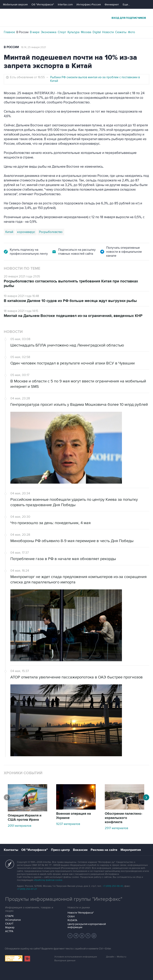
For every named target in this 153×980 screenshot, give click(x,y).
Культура (74, 32)
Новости (108, 32)
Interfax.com (65, 4)
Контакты (11, 850)
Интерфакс (76, 18)
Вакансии (80, 850)
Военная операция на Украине (74, 816)
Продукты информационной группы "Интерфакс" (64, 899)
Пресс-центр (60, 850)
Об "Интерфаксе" (43, 4)
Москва (86, 32)
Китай (9, 232)
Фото (131, 32)
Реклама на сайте (104, 850)
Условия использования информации (76, 957)
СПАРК (9, 916)
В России (22, 32)
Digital (97, 32)
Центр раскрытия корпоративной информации (87, 926)
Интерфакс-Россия (89, 4)
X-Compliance (13, 920)
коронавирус (26, 232)
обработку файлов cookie (48, 880)
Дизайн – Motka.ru (116, 957)
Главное (9, 32)
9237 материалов (68, 824)
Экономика (49, 32)
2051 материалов (20, 826)
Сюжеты (121, 32)
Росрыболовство (51, 232)
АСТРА (9, 931)
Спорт (62, 32)
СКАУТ (9, 924)
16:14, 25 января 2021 (33, 47)
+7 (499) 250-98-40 (113, 886)
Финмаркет (112, 4)
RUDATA (72, 920)
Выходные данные (65, 961)
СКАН (71, 917)
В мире (35, 32)
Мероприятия (131, 850)
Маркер (10, 928)
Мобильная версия (15, 4)
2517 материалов (116, 828)
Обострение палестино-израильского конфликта (124, 818)
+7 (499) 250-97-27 (27, 889)
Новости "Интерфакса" (81, 913)
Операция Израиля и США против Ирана (25, 818)
